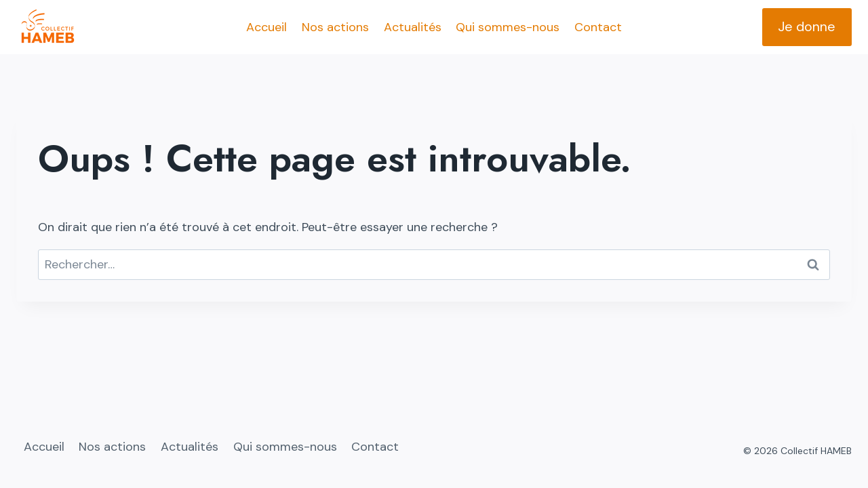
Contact (598, 27)
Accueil (267, 27)
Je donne (807, 26)
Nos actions (335, 27)
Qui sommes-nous (508, 27)
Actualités (413, 27)
